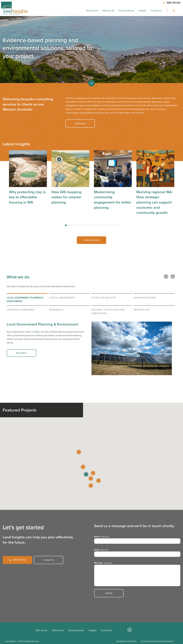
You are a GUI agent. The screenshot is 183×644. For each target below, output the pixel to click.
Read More (21, 353)
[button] (86, 474)
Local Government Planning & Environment (25, 299)
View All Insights (92, 240)
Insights (142, 11)
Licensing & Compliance (21, 310)
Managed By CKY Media (127, 641)
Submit (109, 593)
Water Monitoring (145, 298)
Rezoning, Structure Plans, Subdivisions (108, 311)
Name (101, 537)
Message (103, 563)
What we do (108, 11)
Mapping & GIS (142, 310)
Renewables (56, 310)
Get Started (80, 124)
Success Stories (126, 11)
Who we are (92, 11)
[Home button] (14, 8)
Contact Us (156, 11)
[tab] (66, 225)
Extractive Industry (104, 298)
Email (101, 550)
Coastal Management (62, 298)
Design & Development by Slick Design (157, 641)
